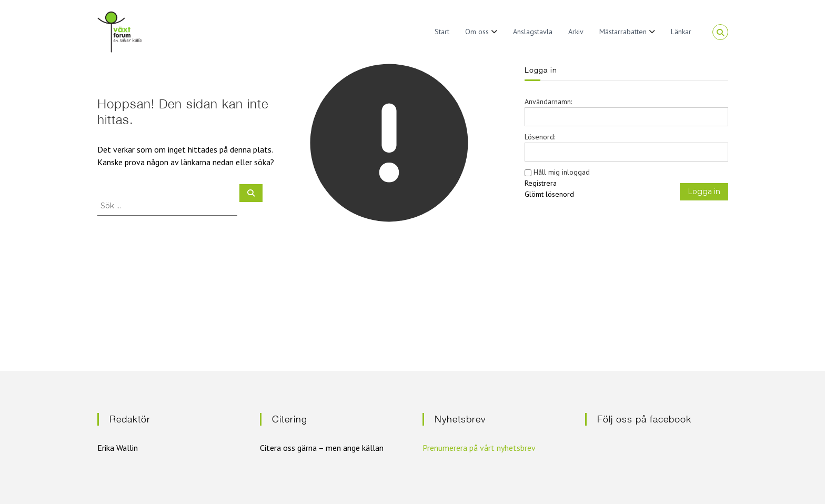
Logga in (704, 191)
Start (442, 32)
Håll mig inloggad (562, 172)
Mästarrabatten (623, 32)
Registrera (541, 183)
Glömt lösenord (549, 194)
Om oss (477, 32)
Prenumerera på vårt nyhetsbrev (479, 448)
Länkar (681, 32)
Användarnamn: (548, 102)
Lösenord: (540, 137)
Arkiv (576, 32)
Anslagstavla (533, 32)
